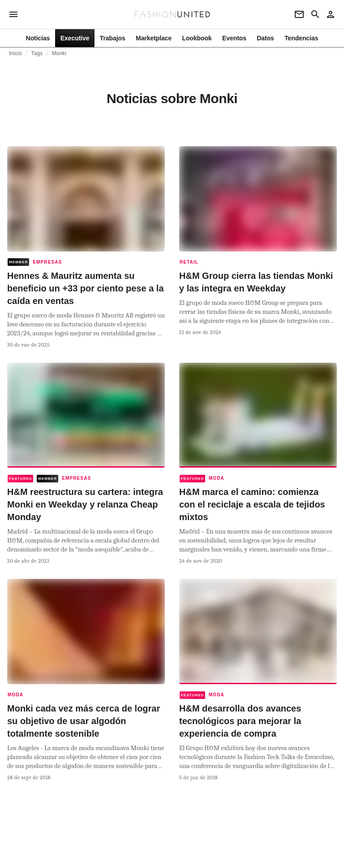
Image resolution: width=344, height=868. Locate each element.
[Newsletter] (299, 14)
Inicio (15, 53)
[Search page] (315, 14)
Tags (37, 53)
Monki (59, 53)
